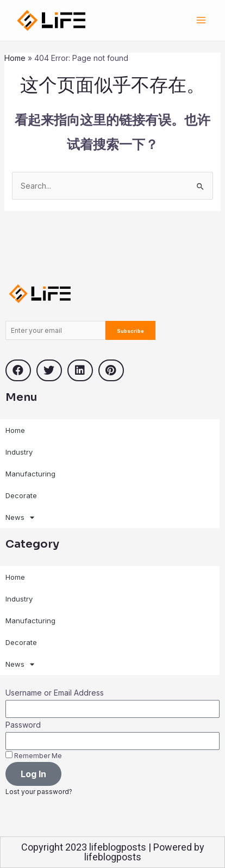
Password (23, 725)
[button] (18, 370)
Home (15, 58)
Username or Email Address (55, 693)
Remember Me (34, 755)
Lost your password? (39, 792)
